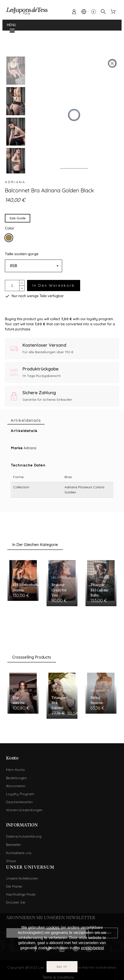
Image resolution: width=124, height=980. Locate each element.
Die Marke (14, 886)
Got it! (62, 967)
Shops (11, 861)
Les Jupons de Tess (26, 578)
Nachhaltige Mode (21, 894)
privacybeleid (92, 948)
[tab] (26, 421)
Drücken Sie (16, 902)
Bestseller (14, 845)
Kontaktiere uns (19, 853)
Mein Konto (15, 770)
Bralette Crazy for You (59, 590)
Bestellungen (16, 778)
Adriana (15, 182)
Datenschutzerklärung (24, 836)
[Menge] (12, 286)
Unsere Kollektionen (22, 878)
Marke (17, 448)
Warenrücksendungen (24, 810)
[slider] (74, 168)
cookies (53, 927)
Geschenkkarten (19, 802)
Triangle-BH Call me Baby (99, 590)
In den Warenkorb (54, 285)
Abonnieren (16, 786)
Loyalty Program (20, 794)
